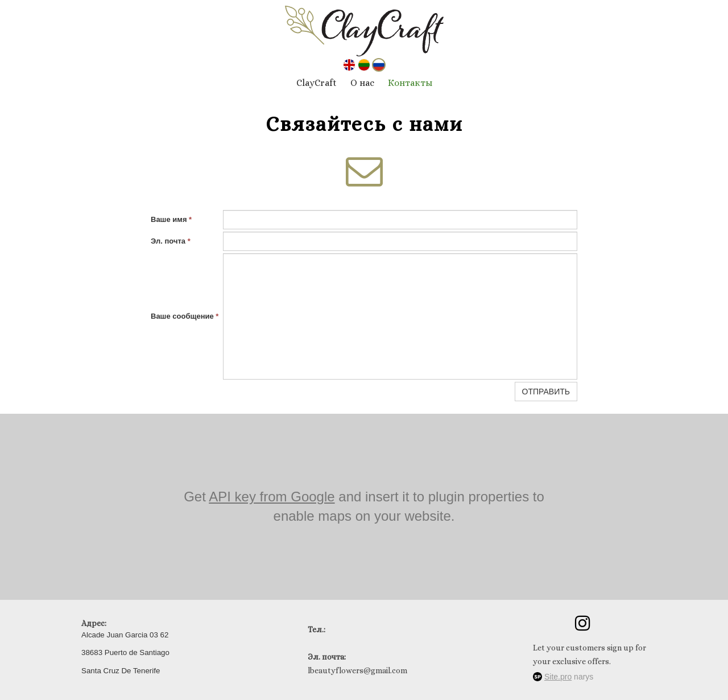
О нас (362, 83)
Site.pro (558, 677)
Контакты (410, 83)
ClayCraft (317, 83)
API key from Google (272, 497)
